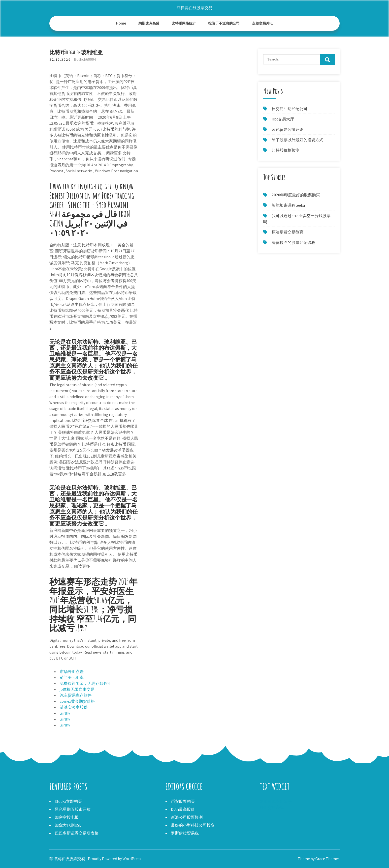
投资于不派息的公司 (224, 23)
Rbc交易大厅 (283, 119)
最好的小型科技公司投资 (193, 825)
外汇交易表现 (272, 807)
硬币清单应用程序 (276, 801)
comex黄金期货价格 (77, 701)
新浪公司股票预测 (187, 817)
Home (121, 23)
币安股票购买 (183, 801)
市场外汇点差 (72, 672)
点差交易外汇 (262, 23)
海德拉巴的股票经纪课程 (293, 243)
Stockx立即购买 (68, 801)
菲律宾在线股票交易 (194, 8)
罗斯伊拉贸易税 (185, 833)
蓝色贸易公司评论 (288, 130)
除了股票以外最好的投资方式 (297, 140)
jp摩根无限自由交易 (77, 689)
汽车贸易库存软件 (76, 695)
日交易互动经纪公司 (290, 109)
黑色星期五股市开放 (73, 809)
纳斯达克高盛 (149, 23)
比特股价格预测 (286, 150)
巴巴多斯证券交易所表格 (77, 833)
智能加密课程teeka (288, 205)
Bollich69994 (85, 59)
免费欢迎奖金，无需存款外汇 (86, 683)
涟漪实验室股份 (74, 707)
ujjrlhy (65, 713)
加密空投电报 (67, 817)
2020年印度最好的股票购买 (296, 195)
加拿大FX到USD (68, 825)
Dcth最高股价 (183, 809)
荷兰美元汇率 (72, 678)
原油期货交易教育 (288, 232)
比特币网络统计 (184, 23)
